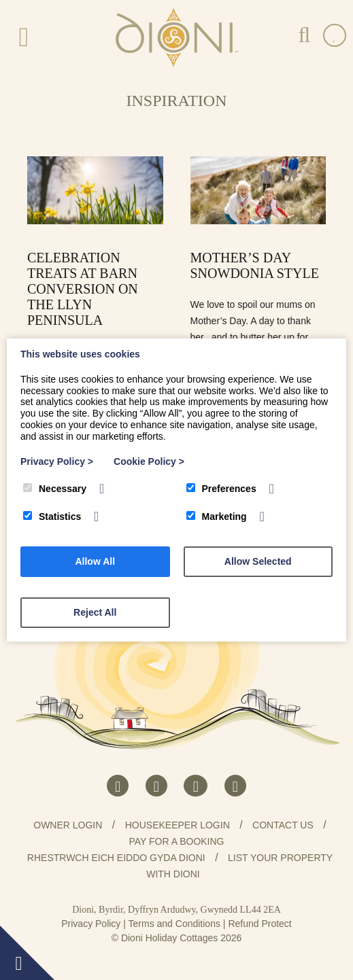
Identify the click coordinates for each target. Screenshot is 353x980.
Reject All (95, 612)
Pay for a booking (176, 841)
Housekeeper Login (178, 825)
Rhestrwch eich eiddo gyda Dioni (116, 858)
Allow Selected (258, 561)
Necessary (55, 489)
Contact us (283, 825)
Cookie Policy (149, 461)
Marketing (217, 517)
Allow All (95, 561)
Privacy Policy (91, 924)
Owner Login (68, 825)
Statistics (52, 517)
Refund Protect (259, 924)
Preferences (221, 489)
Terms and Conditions (174, 924)
